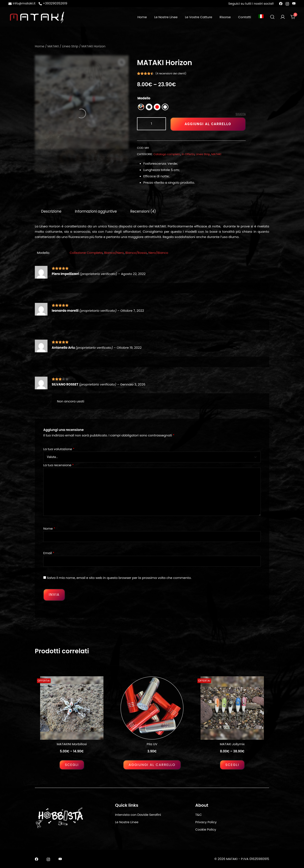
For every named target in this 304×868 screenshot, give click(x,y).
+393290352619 (53, 3)
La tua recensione (58, 465)
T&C (199, 815)
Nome (49, 528)
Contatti (245, 17)
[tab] (51, 211)
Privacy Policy (206, 822)
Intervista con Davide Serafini (138, 815)
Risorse (225, 17)
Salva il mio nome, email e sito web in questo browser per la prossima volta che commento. (119, 578)
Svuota (241, 114)
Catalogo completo (167, 154)
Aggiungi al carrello (208, 124)
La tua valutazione (59, 449)
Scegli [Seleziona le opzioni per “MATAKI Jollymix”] (232, 765)
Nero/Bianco (158, 253)
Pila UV (152, 744)
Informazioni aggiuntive (96, 211)
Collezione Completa (86, 253)
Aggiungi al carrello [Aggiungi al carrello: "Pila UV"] (152, 765)
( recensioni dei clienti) (171, 73)
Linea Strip (70, 46)
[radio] (141, 107)
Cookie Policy (206, 829)
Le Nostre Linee (166, 17)
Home (142, 17)
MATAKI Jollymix (232, 744)
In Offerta (188, 154)
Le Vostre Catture (199, 17)
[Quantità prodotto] (151, 124)
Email (49, 553)
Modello (144, 98)
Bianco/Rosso (136, 253)
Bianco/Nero (114, 253)
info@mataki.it (22, 3)
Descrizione (51, 211)
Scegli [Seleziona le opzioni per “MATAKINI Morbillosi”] (72, 765)
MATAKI (53, 46)
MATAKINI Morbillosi (72, 744)
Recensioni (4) (143, 211)
